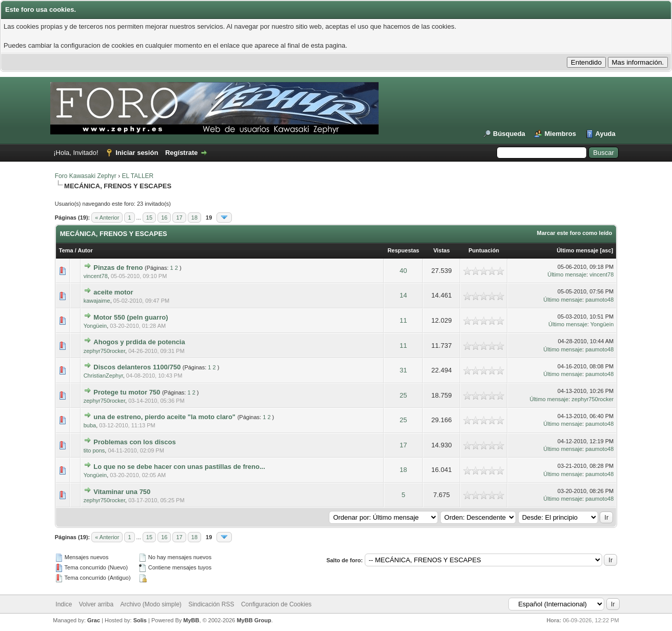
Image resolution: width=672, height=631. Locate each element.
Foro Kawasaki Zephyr (86, 176)
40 (403, 271)
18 (194, 218)
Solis (140, 620)
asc (606, 250)
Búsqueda (509, 134)
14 (403, 295)
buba (90, 425)
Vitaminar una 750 (122, 492)
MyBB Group (254, 620)
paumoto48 (599, 300)
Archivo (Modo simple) (151, 604)
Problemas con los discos (134, 442)
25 (403, 395)
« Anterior (107, 218)
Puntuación (484, 250)
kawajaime (97, 301)
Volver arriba (96, 604)
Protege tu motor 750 (127, 392)
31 (403, 370)
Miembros (560, 134)
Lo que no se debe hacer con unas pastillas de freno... (179, 467)
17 (179, 218)
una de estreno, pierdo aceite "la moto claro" (164, 417)
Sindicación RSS (211, 604)
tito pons (94, 450)
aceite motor (113, 292)
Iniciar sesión (137, 153)
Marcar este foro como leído (575, 233)
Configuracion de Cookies (276, 604)
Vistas (442, 250)
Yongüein (95, 326)
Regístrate (182, 153)
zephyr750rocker (104, 351)
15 (149, 218)
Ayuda (606, 134)
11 (403, 320)
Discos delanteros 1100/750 (137, 367)
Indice (64, 604)
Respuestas (403, 250)
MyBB (191, 620)
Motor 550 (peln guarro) (131, 317)
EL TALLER (137, 176)
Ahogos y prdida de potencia (139, 342)
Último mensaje (577, 250)
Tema (66, 250)
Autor (85, 250)
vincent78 (96, 276)
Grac (94, 620)
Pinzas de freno (118, 268)
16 (164, 218)
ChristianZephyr (103, 376)
